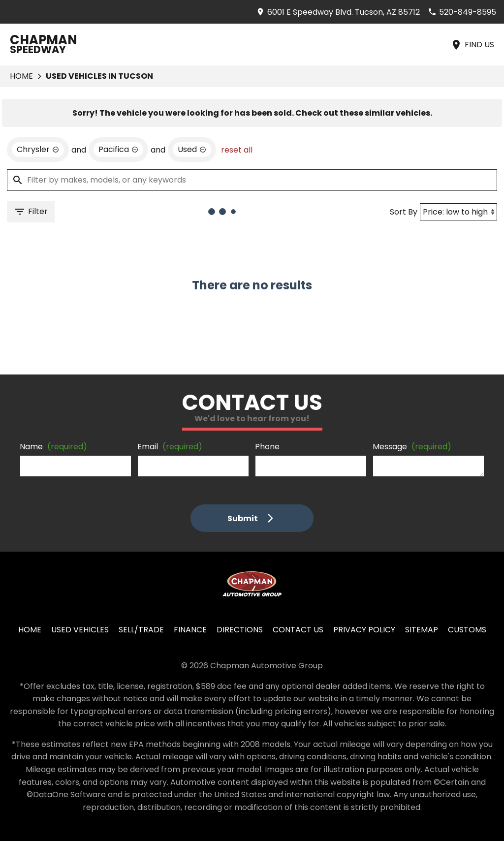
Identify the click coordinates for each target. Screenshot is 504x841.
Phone (267, 447)
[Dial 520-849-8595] (462, 12)
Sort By (404, 212)
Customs (467, 630)
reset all (237, 150)
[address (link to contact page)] (338, 12)
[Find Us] (472, 45)
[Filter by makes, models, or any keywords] (252, 180)
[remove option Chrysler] (38, 150)
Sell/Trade (141, 630)
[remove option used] (192, 150)
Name (53, 447)
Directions (240, 630)
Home (21, 76)
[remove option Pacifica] (118, 150)
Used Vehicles (80, 630)
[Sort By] (458, 212)
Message (412, 447)
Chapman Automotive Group (267, 666)
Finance (190, 630)
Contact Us (298, 630)
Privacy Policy (364, 630)
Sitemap (422, 630)
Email (170, 447)
